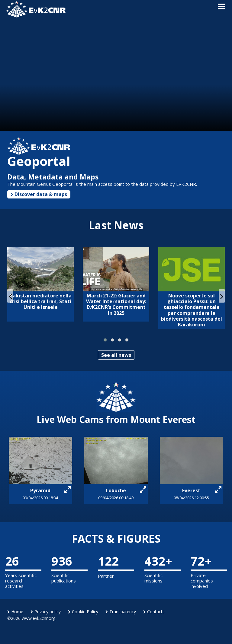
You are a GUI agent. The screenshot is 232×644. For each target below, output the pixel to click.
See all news (116, 355)
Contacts (154, 612)
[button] (105, 340)
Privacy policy (46, 612)
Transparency (121, 612)
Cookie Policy (83, 612)
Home (15, 612)
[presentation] (10, 296)
